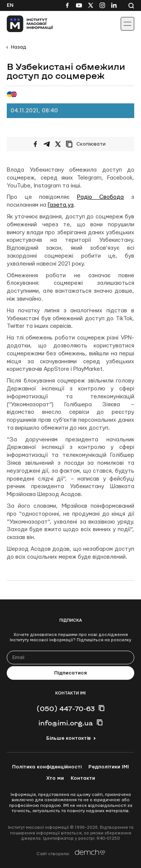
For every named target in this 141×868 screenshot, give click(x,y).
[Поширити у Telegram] (47, 144)
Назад (18, 47)
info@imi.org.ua (66, 723)
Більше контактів (68, 738)
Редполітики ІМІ (109, 767)
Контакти (83, 778)
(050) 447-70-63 (66, 708)
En (10, 5)
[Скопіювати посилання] (88, 144)
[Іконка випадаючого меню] (127, 24)
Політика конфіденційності (47, 767)
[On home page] (23, 24)
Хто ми (55, 778)
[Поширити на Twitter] (58, 144)
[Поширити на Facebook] (35, 144)
